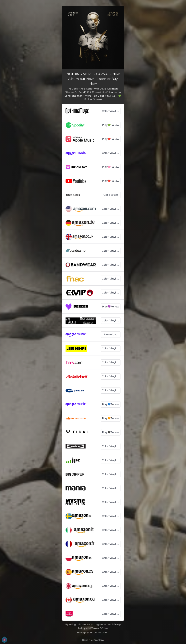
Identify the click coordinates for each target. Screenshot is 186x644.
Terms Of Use (100, 628)
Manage (82, 632)
